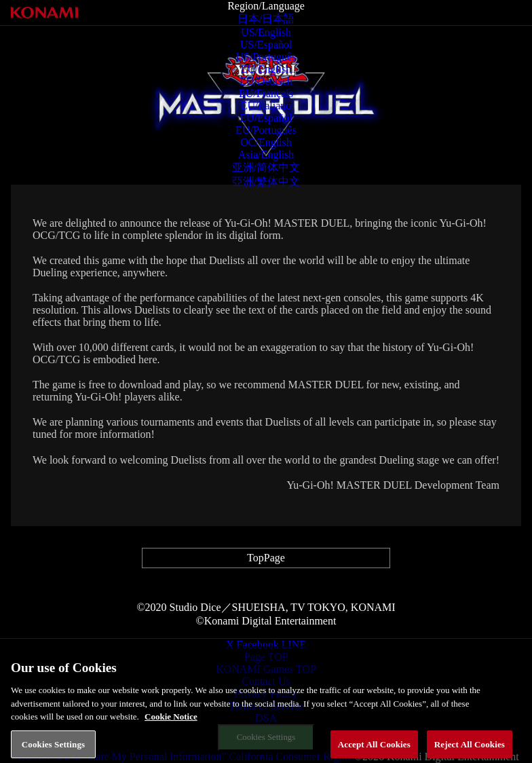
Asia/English (266, 154)
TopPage (266, 558)
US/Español (266, 44)
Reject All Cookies (470, 748)
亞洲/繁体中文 (266, 182)
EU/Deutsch (266, 81)
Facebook (257, 645)
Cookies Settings (53, 748)
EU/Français (266, 93)
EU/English (266, 69)
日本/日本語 (266, 19)
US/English (266, 32)
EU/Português (266, 130)
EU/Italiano (266, 106)
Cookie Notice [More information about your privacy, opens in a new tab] (171, 721)
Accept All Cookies (374, 748)
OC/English (266, 142)
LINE (294, 645)
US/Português (266, 57)
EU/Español (266, 118)
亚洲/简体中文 (266, 167)
